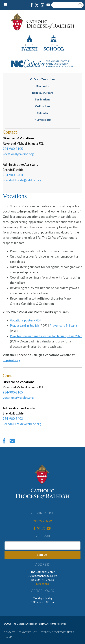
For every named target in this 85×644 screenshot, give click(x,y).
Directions (42, 584)
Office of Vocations (43, 79)
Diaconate (42, 86)
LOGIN (9, 637)
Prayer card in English (24, 326)
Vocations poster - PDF (26, 320)
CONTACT (9, 632)
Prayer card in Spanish (64, 326)
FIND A (29, 45)
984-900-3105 (13, 149)
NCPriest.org (43, 120)
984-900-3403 (13, 175)
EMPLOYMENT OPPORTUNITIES (57, 632)
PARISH (30, 49)
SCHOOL (54, 49)
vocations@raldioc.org (18, 154)
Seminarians (43, 99)
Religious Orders (43, 93)
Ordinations (43, 106)
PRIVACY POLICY (28, 632)
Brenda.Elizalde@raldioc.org (22, 180)
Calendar (42, 113)
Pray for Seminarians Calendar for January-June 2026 (46, 336)
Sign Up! (43, 555)
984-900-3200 (43, 521)
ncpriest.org (12, 360)
